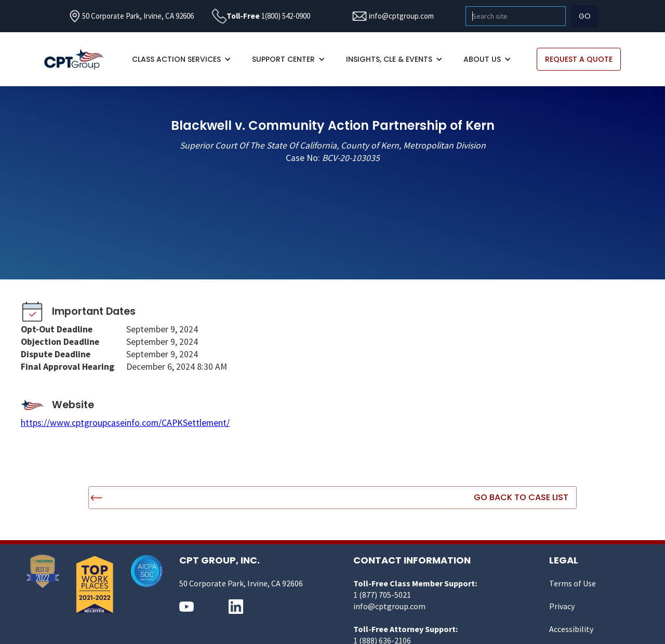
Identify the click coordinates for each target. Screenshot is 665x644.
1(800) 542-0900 (286, 16)
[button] (182, 59)
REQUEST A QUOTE (579, 59)
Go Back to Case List (521, 497)
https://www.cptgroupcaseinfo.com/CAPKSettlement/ (125, 423)
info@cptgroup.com (401, 16)
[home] (79, 59)
